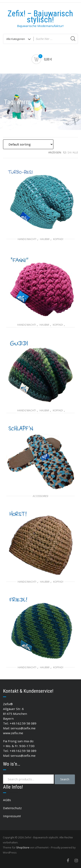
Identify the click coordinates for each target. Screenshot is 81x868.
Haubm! (45, 239)
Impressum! (12, 816)
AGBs (7, 800)
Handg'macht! (27, 239)
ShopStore (23, 847)
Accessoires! (40, 496)
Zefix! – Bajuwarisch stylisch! (40, 17)
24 (69, 152)
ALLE (75, 152)
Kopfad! (58, 239)
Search (65, 779)
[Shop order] (28, 144)
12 (64, 152)
